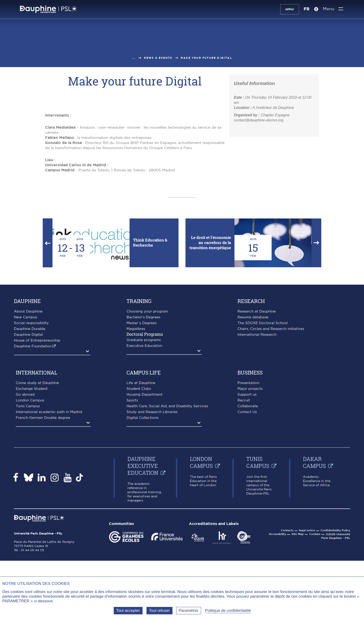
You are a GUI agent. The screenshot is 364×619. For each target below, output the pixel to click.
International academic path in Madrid (49, 497)
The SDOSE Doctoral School (263, 408)
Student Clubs (139, 474)
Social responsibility (31, 408)
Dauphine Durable (30, 414)
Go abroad (25, 480)
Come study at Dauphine (37, 468)
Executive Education (144, 431)
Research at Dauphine (257, 397)
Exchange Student (32, 474)
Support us (247, 480)
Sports (132, 486)
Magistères (136, 414)
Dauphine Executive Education (143, 551)
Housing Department (145, 480)
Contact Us (247, 497)
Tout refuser (159, 611)
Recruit (244, 486)
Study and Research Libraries (152, 497)
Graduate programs (144, 425)
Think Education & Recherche (150, 328)
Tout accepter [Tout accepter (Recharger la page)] (128, 611)
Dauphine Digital (28, 420)
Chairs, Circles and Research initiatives (271, 414)
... (134, 58)
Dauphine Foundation (33, 432)
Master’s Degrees (141, 408)
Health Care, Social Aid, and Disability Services (167, 491)
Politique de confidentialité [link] (228, 611)
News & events (158, 58)
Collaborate (248, 491)
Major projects (250, 474)
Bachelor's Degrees (143, 402)
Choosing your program (147, 397)
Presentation (248, 468)
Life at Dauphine (141, 468)
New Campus (25, 402)
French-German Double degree (43, 503)
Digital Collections (142, 503)
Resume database (253, 402)
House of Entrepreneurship (37, 426)
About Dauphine (28, 397)
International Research (257, 420)
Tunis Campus (28, 491)
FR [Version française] (306, 9)
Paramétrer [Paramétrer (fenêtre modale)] (189, 611)
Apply (289, 9)
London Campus (30, 486)
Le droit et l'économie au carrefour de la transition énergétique (210, 328)
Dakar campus (314, 547)
